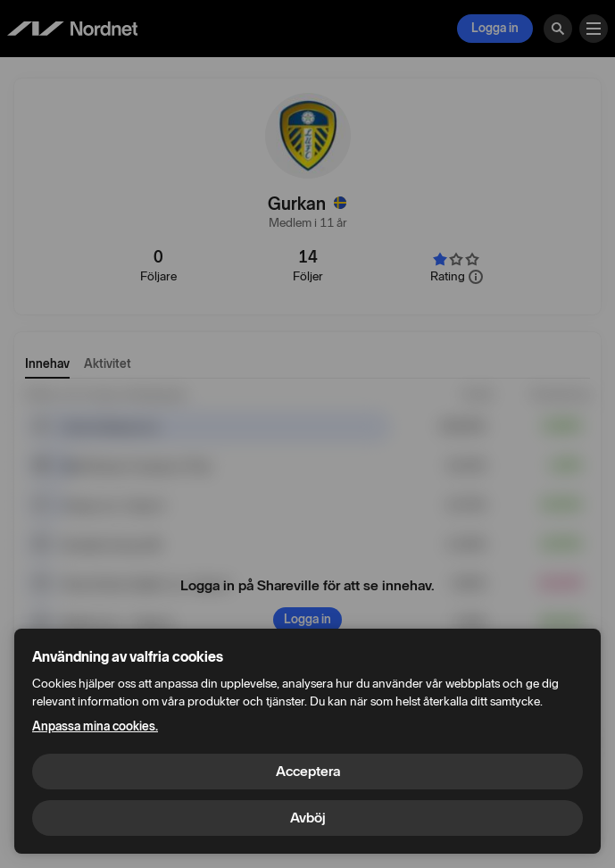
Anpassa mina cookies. (95, 726)
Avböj (308, 818)
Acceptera (308, 771)
